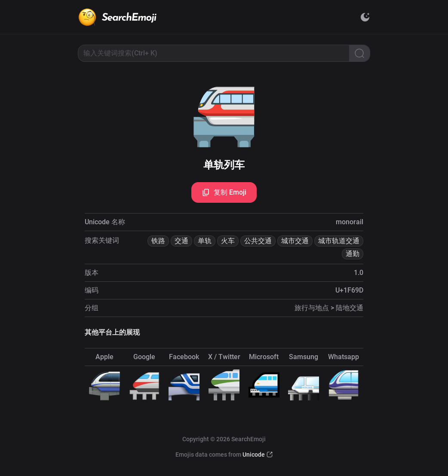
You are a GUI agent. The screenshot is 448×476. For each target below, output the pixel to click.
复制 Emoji (224, 192)
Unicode (254, 455)
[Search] (359, 53)
